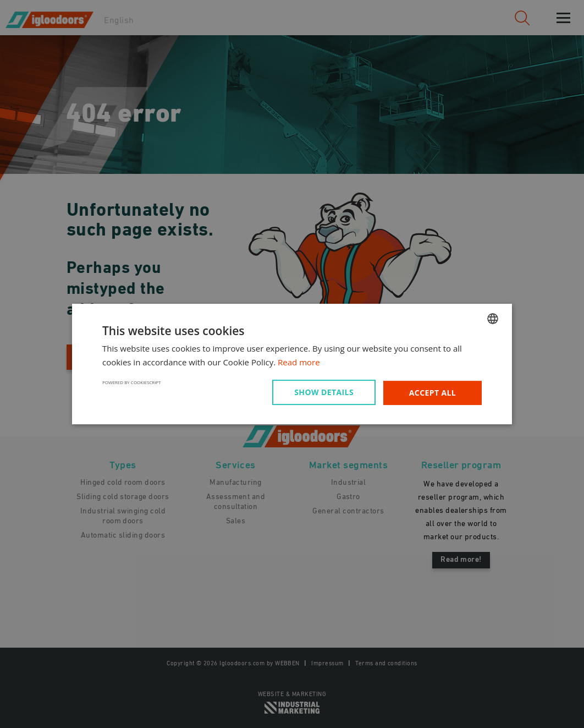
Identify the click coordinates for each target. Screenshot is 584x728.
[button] (326, 392)
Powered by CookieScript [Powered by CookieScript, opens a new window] (132, 382)
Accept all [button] (433, 393)
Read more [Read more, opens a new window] (299, 362)
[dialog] (292, 364)
